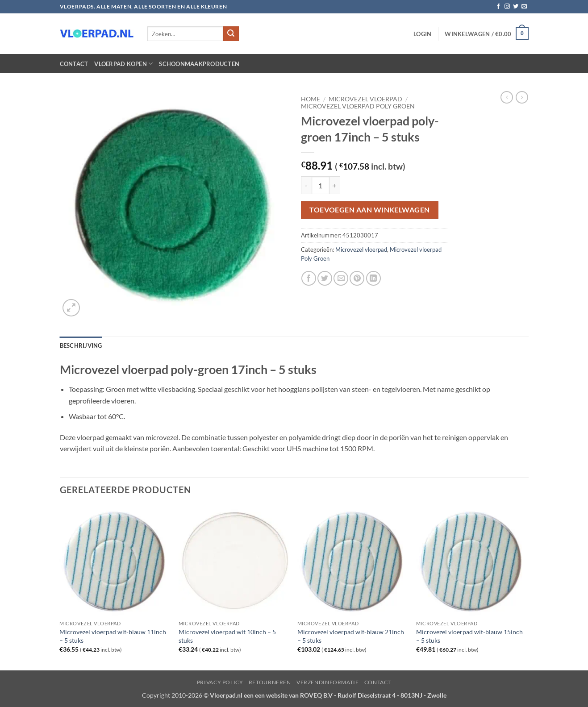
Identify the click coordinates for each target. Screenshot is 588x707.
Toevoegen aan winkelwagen (370, 210)
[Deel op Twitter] (325, 278)
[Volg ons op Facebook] (498, 7)
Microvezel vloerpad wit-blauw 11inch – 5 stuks (113, 636)
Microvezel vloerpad (365, 99)
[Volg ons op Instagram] (507, 7)
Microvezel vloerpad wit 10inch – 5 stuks (227, 636)
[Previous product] (522, 97)
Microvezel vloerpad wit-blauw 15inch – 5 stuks (469, 636)
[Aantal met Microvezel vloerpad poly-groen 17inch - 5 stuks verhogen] (335, 185)
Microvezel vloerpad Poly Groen (358, 106)
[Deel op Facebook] (309, 278)
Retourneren (270, 682)
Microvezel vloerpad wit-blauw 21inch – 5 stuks (351, 636)
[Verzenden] (231, 34)
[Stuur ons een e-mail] (524, 7)
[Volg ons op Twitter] (516, 7)
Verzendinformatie (327, 682)
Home (311, 99)
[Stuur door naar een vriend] (341, 278)
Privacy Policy (220, 682)
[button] (422, 34)
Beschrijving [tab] (81, 345)
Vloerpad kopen (123, 64)
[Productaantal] (321, 185)
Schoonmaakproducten (199, 64)
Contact (74, 64)
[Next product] (507, 97)
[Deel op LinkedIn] (373, 278)
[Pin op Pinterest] (357, 278)
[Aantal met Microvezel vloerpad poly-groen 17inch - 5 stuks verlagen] (306, 185)
